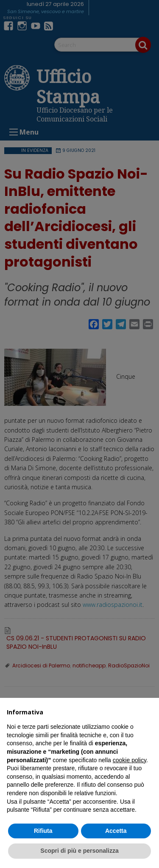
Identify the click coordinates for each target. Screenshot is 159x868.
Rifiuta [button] (43, 831)
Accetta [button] (116, 831)
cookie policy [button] (130, 760)
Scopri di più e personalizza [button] (79, 851)
